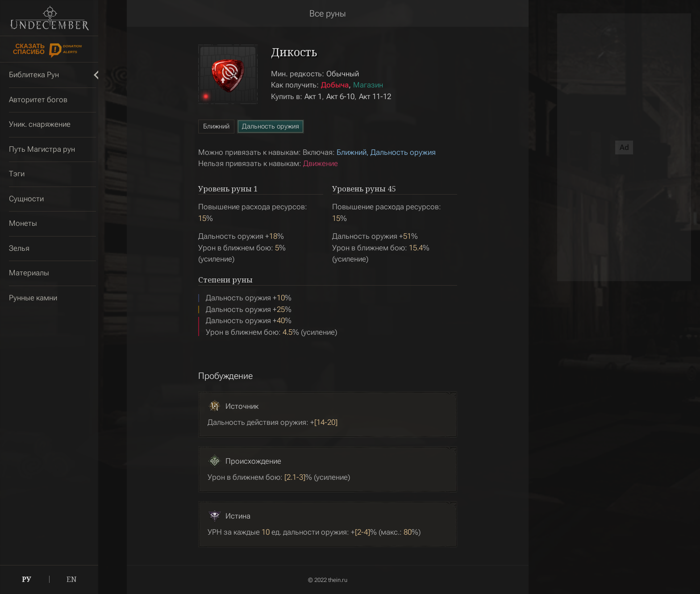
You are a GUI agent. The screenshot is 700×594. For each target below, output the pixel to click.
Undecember (49, 18)
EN (72, 579)
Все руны (328, 13)
